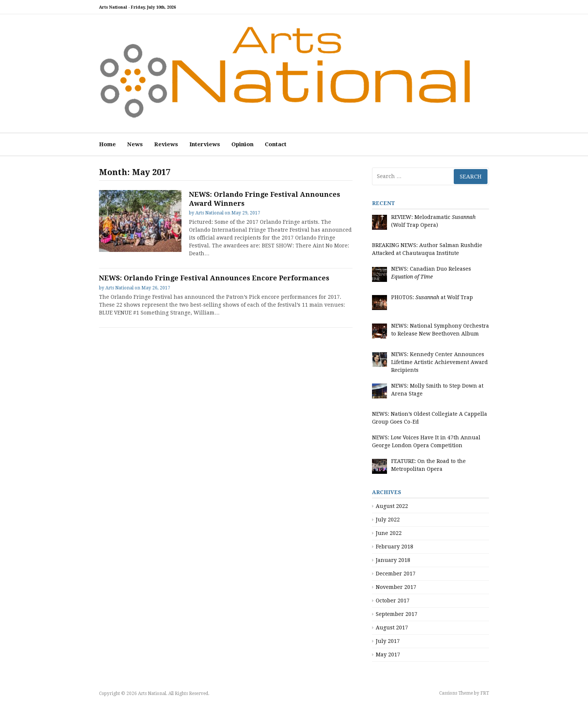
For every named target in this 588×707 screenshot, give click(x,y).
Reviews (166, 144)
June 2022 (389, 533)
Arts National (209, 213)
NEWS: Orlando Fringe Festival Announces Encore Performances (214, 278)
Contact (276, 144)
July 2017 (388, 641)
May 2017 (388, 655)
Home (107, 144)
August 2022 (392, 506)
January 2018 (393, 560)
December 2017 (396, 574)
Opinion (242, 144)
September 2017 (397, 614)
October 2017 (393, 601)
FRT (485, 693)
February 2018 (394, 547)
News (135, 144)
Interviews (205, 144)
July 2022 (388, 520)
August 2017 (392, 628)
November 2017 (396, 587)
